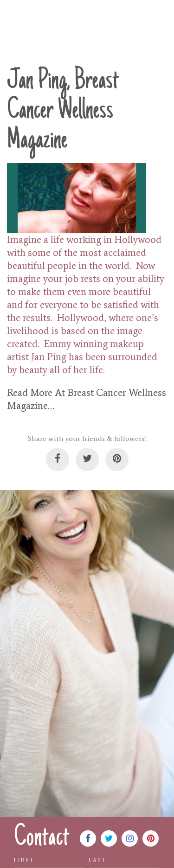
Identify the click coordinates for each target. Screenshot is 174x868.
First (24, 860)
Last (98, 860)
